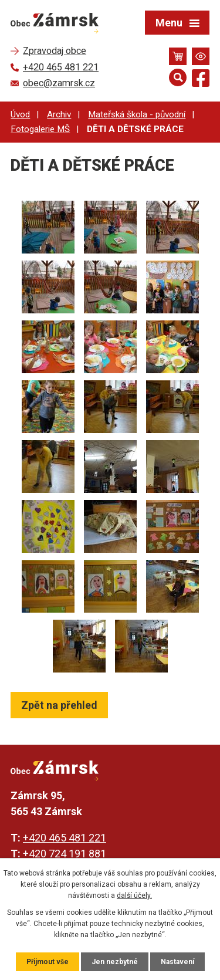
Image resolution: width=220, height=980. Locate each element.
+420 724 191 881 (65, 854)
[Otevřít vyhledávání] (178, 77)
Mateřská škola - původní (137, 114)
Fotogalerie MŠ (40, 129)
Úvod (20, 114)
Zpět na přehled (59, 705)
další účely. (134, 895)
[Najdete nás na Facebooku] (201, 80)
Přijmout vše (48, 962)
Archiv (59, 114)
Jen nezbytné (115, 962)
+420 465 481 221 (65, 838)
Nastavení (177, 962)
